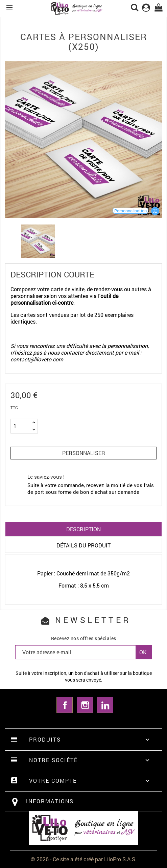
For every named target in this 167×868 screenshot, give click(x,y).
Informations (50, 801)
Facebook (65, 705)
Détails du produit (83, 545)
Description (83, 529)
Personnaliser (84, 453)
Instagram (85, 705)
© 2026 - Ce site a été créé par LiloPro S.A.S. (84, 859)
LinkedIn (105, 705)
